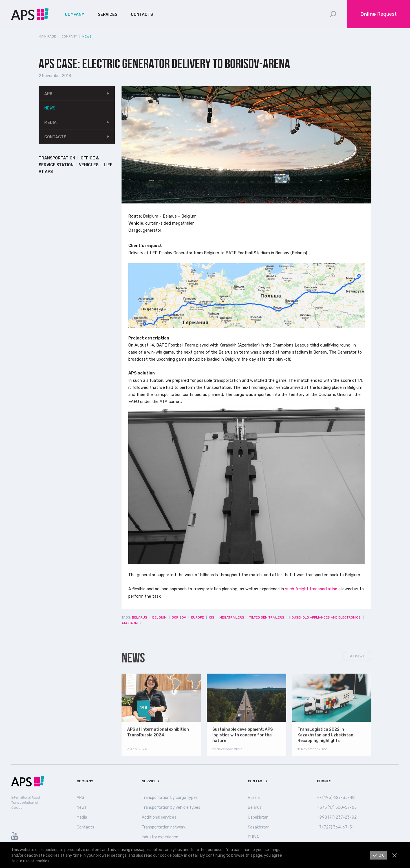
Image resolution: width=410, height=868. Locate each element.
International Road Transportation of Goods (26, 803)
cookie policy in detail (179, 855)
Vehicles (89, 165)
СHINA (253, 837)
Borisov (179, 617)
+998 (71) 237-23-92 (337, 817)
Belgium (159, 617)
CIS (212, 617)
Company (75, 15)
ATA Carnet (131, 623)
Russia (254, 798)
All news (357, 665)
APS (48, 94)
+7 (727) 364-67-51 (335, 827)
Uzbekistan (258, 817)
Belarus (140, 617)
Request (379, 14)
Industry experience (160, 837)
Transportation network (164, 827)
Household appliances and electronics (325, 617)
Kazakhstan (259, 827)
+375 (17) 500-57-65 (337, 807)
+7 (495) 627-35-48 (336, 798)
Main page (47, 36)
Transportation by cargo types (170, 798)
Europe (198, 617)
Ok (381, 855)
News (50, 108)
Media (50, 123)
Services (108, 15)
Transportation (57, 158)
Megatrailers (232, 617)
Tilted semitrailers (267, 617)
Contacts (142, 15)
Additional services (159, 817)
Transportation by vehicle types (171, 807)
